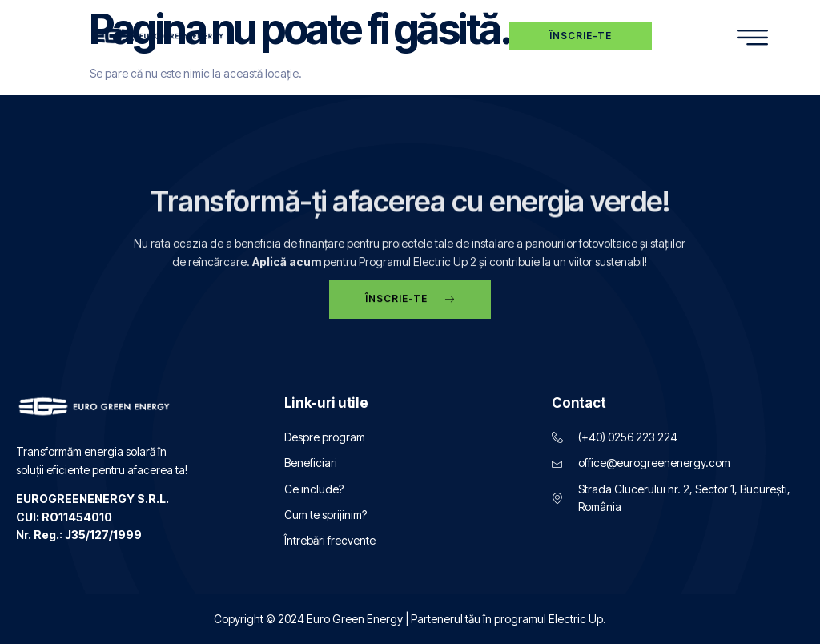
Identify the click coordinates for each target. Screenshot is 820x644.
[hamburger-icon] (752, 38)
